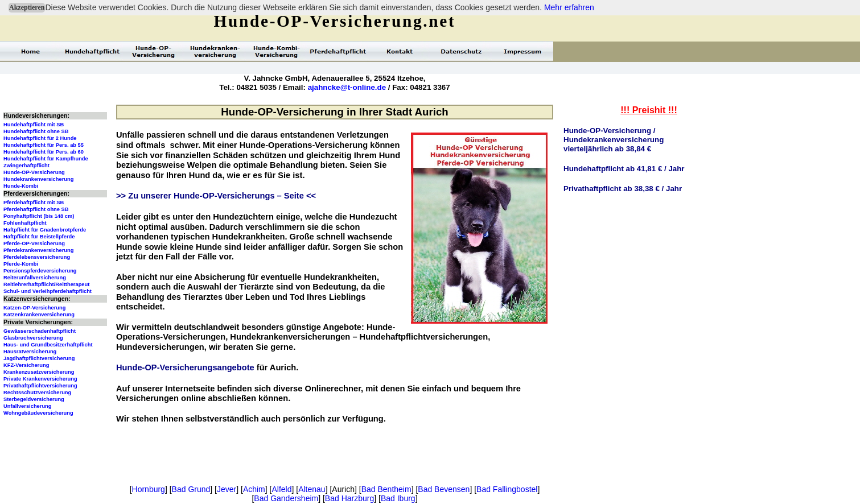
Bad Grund (191, 489)
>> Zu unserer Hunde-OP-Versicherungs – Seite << (216, 196)
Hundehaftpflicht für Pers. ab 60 (44, 152)
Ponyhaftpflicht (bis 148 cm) (39, 216)
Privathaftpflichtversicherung (40, 386)
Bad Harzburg (349, 498)
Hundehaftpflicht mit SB (34, 125)
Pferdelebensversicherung (37, 257)
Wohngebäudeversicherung (38, 413)
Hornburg (149, 489)
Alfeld (281, 489)
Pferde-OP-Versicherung (34, 243)
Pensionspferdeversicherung (40, 271)
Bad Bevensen (444, 489)
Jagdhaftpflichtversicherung (39, 358)
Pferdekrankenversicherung (38, 250)
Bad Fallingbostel (507, 489)
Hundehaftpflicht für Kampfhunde (46, 159)
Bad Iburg (398, 498)
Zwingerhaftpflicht (26, 166)
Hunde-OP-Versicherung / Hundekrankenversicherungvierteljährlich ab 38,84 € (614, 140)
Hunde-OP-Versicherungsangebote (185, 367)
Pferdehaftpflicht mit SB (34, 203)
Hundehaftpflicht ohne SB (36, 131)
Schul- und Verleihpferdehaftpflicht (48, 291)
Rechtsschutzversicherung (37, 393)
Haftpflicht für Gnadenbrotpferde (45, 230)
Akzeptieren (27, 7)
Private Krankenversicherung (40, 379)
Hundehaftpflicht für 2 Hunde (40, 138)
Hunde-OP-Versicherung (34, 172)
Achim (254, 489)
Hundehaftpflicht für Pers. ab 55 (44, 145)
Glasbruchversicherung (33, 338)
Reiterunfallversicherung (35, 278)
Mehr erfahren (569, 7)
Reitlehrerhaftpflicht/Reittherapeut (46, 284)
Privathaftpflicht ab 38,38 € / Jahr (623, 189)
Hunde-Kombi (21, 186)
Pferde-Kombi (21, 264)
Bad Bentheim (386, 489)
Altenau (312, 489)
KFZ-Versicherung (26, 365)
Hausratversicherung (30, 352)
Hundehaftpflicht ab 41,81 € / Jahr (624, 169)
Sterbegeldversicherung (34, 399)
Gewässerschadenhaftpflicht (40, 331)
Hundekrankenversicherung (38, 179)
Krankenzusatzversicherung (39, 372)
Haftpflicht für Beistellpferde (39, 237)
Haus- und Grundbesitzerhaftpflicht (48, 345)
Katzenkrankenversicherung (39, 315)
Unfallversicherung (28, 406)
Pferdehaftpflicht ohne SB (36, 209)
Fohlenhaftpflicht (25, 223)
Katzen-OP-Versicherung (34, 308)
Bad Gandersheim (286, 498)
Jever (227, 489)
